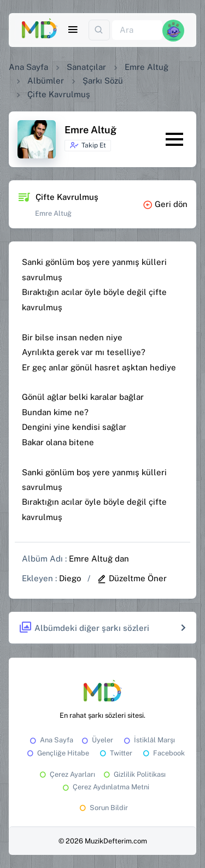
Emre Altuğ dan (99, 559)
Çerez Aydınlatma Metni (105, 787)
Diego (70, 578)
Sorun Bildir (103, 808)
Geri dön (165, 204)
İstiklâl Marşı (148, 740)
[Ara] (137, 30)
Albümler (46, 81)
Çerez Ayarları (66, 774)
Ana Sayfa (28, 67)
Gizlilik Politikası (134, 774)
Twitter (115, 753)
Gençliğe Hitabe (57, 753)
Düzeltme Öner (132, 578)
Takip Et (88, 145)
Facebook (163, 753)
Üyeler (96, 740)
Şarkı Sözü (103, 81)
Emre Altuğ (147, 67)
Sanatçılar (86, 67)
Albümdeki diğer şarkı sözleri (84, 628)
